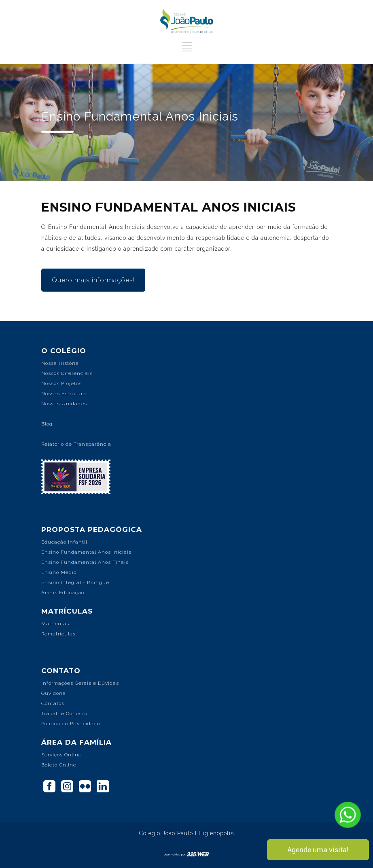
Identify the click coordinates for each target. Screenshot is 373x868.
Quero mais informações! (93, 280)
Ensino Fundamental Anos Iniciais (86, 552)
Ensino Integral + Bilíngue (75, 582)
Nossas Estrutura (64, 394)
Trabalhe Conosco (64, 713)
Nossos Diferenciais (67, 373)
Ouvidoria (54, 693)
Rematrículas (58, 634)
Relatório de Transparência (76, 444)
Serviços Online (61, 755)
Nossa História (60, 363)
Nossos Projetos (61, 383)
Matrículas (55, 624)
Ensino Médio (59, 572)
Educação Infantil (64, 542)
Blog (47, 424)
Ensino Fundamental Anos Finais (85, 562)
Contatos (53, 703)
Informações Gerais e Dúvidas (80, 683)
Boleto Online (59, 765)
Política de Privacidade (71, 724)
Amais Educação (63, 593)
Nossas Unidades (64, 404)
